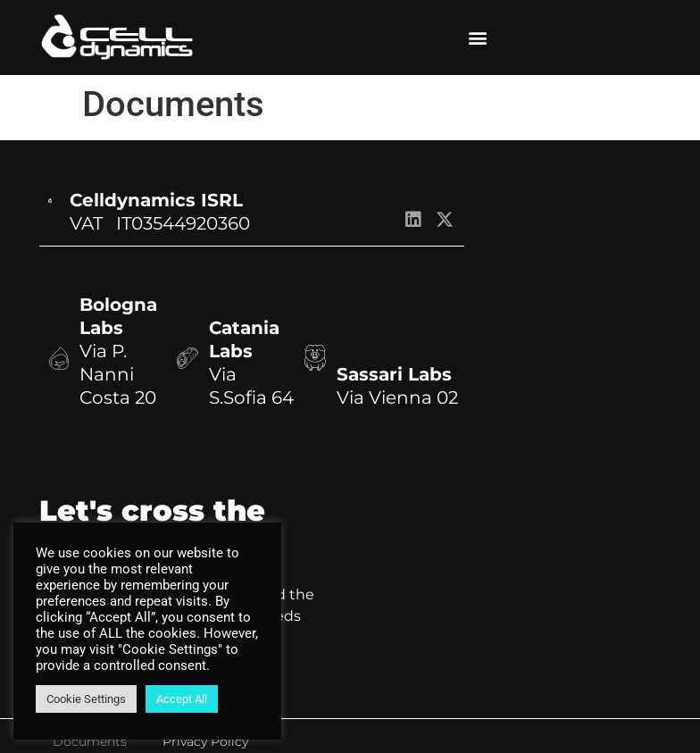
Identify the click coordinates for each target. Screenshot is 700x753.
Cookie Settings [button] (86, 699)
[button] (477, 38)
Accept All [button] (182, 699)
